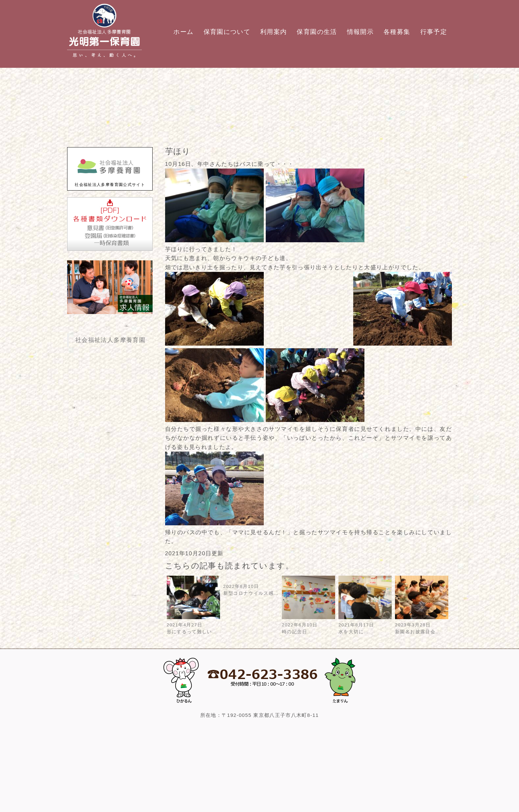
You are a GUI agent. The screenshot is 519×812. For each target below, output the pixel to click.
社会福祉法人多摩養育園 (110, 340)
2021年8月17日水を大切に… (365, 625)
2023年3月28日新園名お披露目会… (422, 625)
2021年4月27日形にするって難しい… (193, 625)
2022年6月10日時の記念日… (309, 625)
